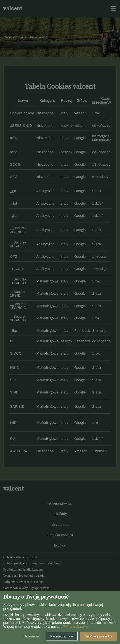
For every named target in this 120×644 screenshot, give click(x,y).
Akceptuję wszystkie (98, 636)
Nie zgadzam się (62, 636)
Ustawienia (31, 636)
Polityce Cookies (75, 627)
